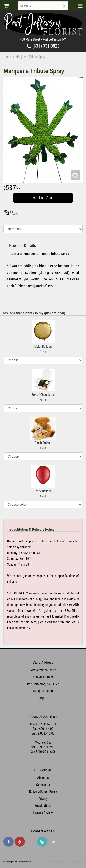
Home (7, 57)
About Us (43, 778)
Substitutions (43, 806)
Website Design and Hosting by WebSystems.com (62, 862)
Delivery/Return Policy (43, 792)
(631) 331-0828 (43, 46)
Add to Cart (43, 198)
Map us (43, 698)
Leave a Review (43, 813)
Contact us (43, 785)
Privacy (43, 799)
